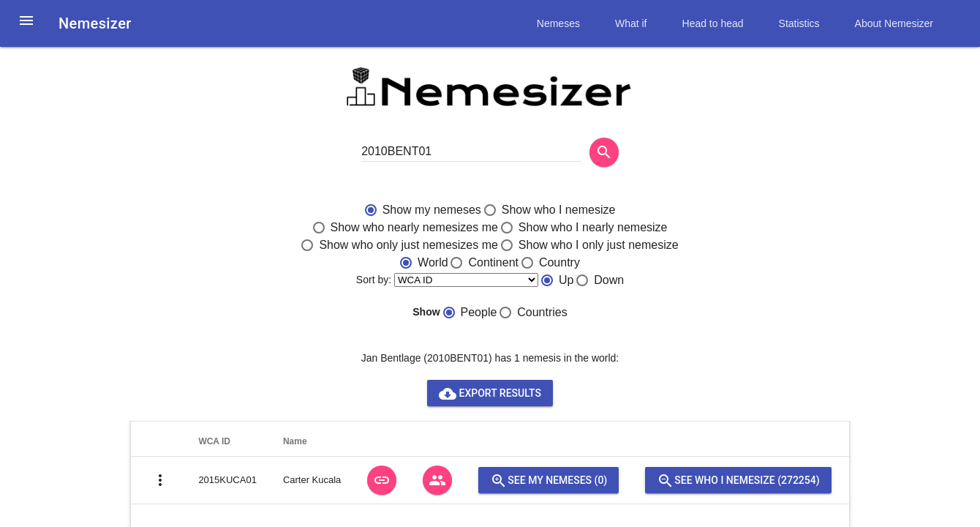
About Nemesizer (894, 23)
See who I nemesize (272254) (738, 480)
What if (631, 23)
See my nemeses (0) (549, 480)
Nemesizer (95, 23)
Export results (490, 393)
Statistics (799, 23)
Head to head (713, 23)
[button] (26, 29)
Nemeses (558, 23)
